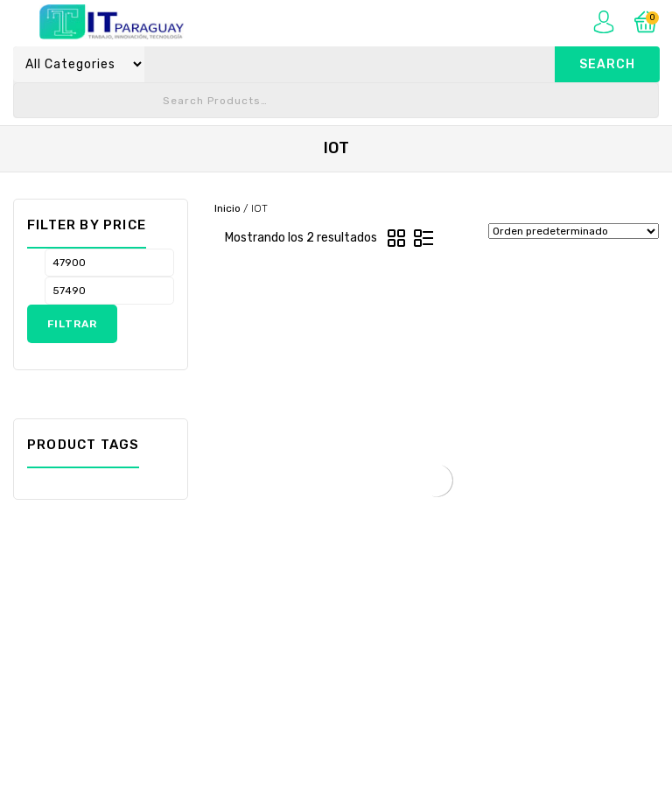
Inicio (227, 208)
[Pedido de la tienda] (574, 231)
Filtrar (72, 324)
